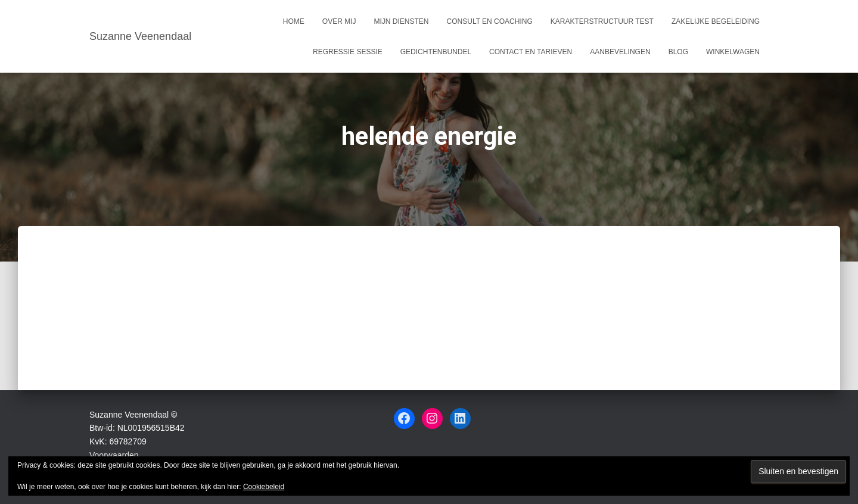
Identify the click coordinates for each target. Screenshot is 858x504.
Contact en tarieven (531, 52)
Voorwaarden (114, 455)
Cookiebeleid (264, 487)
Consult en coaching (490, 21)
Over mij (339, 21)
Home (294, 21)
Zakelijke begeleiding (716, 21)
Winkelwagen (733, 52)
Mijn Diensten (402, 21)
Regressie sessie (348, 52)
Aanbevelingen (620, 52)
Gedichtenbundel (436, 52)
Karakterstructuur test (602, 21)
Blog (678, 52)
